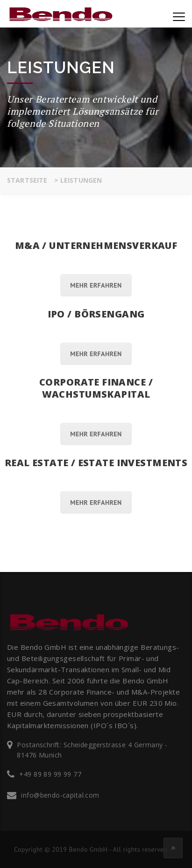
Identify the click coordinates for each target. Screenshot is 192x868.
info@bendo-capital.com (60, 795)
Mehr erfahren (96, 285)
